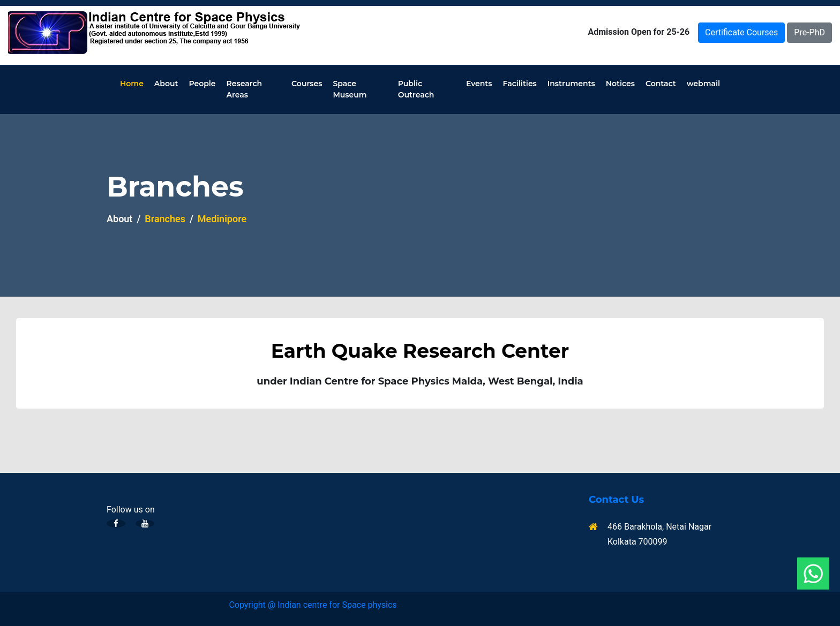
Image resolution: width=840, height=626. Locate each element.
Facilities (520, 84)
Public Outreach (416, 89)
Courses (307, 84)
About (166, 84)
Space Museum (350, 89)
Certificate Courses (741, 32)
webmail (703, 84)
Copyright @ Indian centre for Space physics (313, 605)
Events (479, 84)
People (202, 84)
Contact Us (616, 500)
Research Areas (245, 89)
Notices (620, 84)
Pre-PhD (809, 32)
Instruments (571, 84)
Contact (661, 84)
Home (132, 84)
